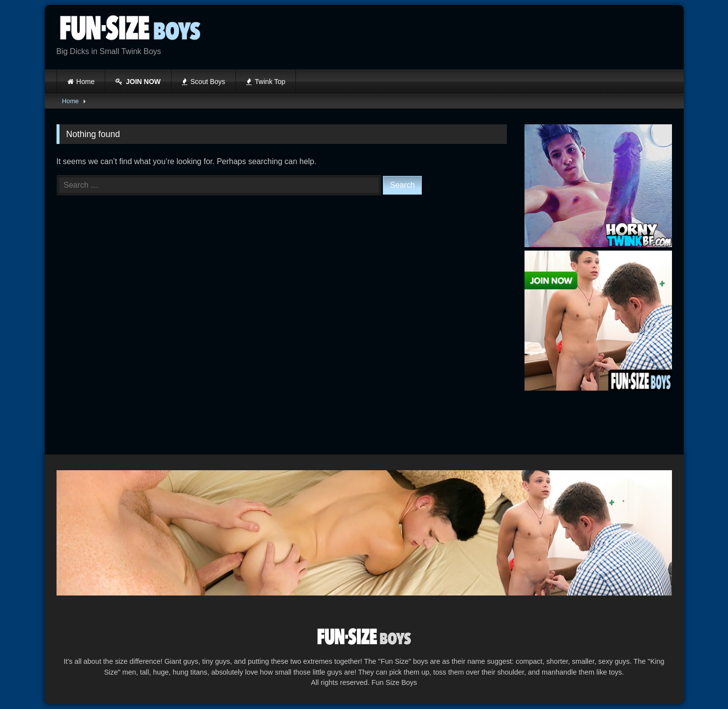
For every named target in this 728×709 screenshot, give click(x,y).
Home (85, 82)
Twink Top (266, 82)
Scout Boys (204, 82)
